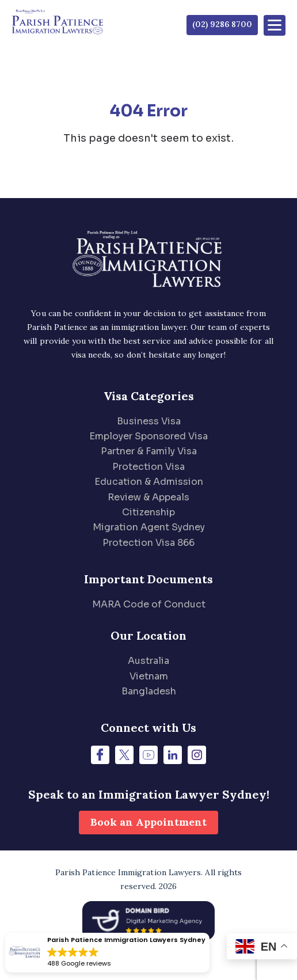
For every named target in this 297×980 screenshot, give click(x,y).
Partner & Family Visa (149, 451)
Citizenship (148, 512)
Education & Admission (149, 482)
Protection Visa (148, 467)
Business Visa (149, 421)
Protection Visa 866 (148, 543)
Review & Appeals (148, 497)
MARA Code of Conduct (149, 604)
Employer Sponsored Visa (148, 436)
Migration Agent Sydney (149, 527)
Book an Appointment (148, 822)
